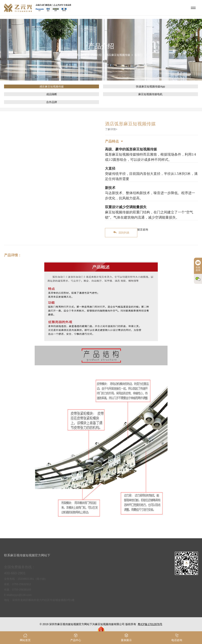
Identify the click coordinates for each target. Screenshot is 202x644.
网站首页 (81, 55)
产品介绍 (96, 55)
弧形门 (138, 55)
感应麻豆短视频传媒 (118, 55)
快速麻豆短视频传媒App (150, 86)
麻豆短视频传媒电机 (150, 94)
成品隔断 (52, 94)
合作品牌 (52, 102)
